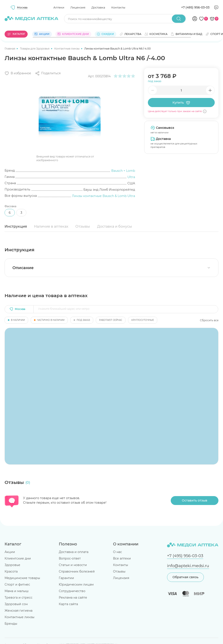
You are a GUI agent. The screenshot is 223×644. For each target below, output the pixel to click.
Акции (10, 552)
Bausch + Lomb (123, 171)
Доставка (98, 7)
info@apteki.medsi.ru (188, 566)
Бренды (11, 624)
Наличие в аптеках (51, 226)
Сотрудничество (72, 591)
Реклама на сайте (73, 598)
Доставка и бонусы (115, 226)
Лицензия (78, 7)
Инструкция (16, 226)
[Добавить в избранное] (18, 73)
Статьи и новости (73, 565)
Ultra (131, 177)
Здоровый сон (16, 604)
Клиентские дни (18, 558)
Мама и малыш (17, 591)
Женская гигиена (19, 611)
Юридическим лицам (76, 584)
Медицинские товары (22, 578)
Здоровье (12, 565)
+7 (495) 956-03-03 (195, 7)
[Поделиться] (48, 73)
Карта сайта (68, 604)
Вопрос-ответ (70, 558)
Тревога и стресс (19, 598)
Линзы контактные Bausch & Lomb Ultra (103, 196)
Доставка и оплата (74, 552)
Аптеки (59, 7)
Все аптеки (122, 558)
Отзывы (83, 226)
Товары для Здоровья (35, 49)
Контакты (118, 7)
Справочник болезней (77, 571)
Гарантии (66, 578)
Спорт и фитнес (17, 584)
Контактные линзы (67, 49)
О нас (117, 552)
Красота (11, 571)
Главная (10, 49)
